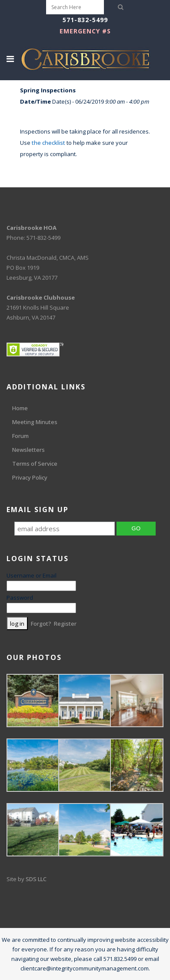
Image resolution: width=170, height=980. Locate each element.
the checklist (48, 143)
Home (20, 408)
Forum (20, 436)
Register (65, 624)
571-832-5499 (85, 20)
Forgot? (41, 624)
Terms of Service (35, 464)
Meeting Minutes (35, 422)
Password (20, 598)
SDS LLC (36, 879)
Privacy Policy (30, 477)
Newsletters (28, 450)
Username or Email (32, 575)
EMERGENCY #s (85, 31)
